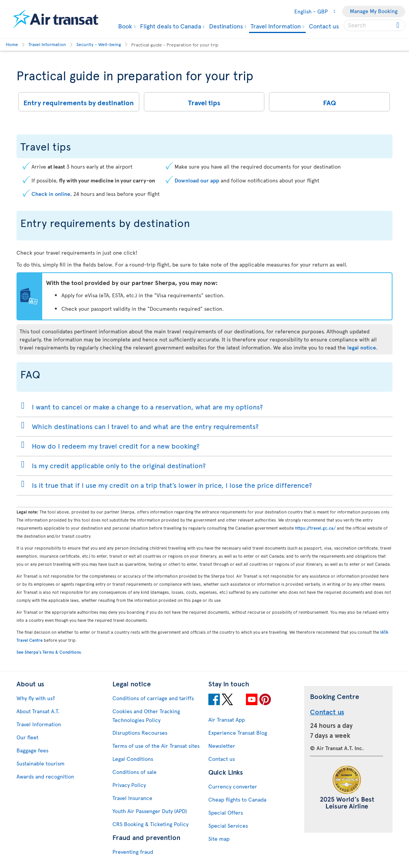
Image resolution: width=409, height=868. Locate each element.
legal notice (362, 347)
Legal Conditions (133, 759)
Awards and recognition (45, 776)
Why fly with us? (36, 698)
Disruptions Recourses (140, 733)
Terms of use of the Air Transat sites (156, 746)
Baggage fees (32, 750)
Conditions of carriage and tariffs (153, 698)
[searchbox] (374, 25)
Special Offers (226, 813)
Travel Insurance (132, 798)
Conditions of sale (134, 772)
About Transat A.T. (38, 711)
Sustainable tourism (40, 763)
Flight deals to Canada (171, 26)
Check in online (51, 194)
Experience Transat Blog (238, 733)
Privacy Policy (129, 785)
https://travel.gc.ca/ (315, 528)
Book (125, 26)
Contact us (324, 26)
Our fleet (27, 737)
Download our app (197, 180)
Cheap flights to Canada (237, 799)
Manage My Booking (374, 11)
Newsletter (222, 746)
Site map (219, 839)
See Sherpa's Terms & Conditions (49, 652)
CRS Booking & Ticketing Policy (150, 824)
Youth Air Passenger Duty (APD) (150, 811)
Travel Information (276, 26)
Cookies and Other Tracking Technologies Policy (146, 716)
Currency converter (233, 786)
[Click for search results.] (398, 25)
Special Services (228, 826)
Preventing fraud (133, 852)
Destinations (226, 26)
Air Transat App (227, 720)
